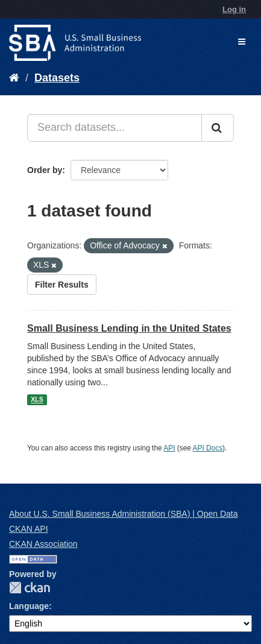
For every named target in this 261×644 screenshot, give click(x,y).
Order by (45, 170)
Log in (234, 9)
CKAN (30, 588)
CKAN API (29, 529)
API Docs (208, 448)
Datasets (57, 78)
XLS (37, 400)
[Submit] (218, 128)
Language (29, 606)
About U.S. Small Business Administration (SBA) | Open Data (123, 514)
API (169, 448)
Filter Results (62, 285)
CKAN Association (43, 544)
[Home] (14, 78)
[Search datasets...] (115, 128)
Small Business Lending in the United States (129, 328)
